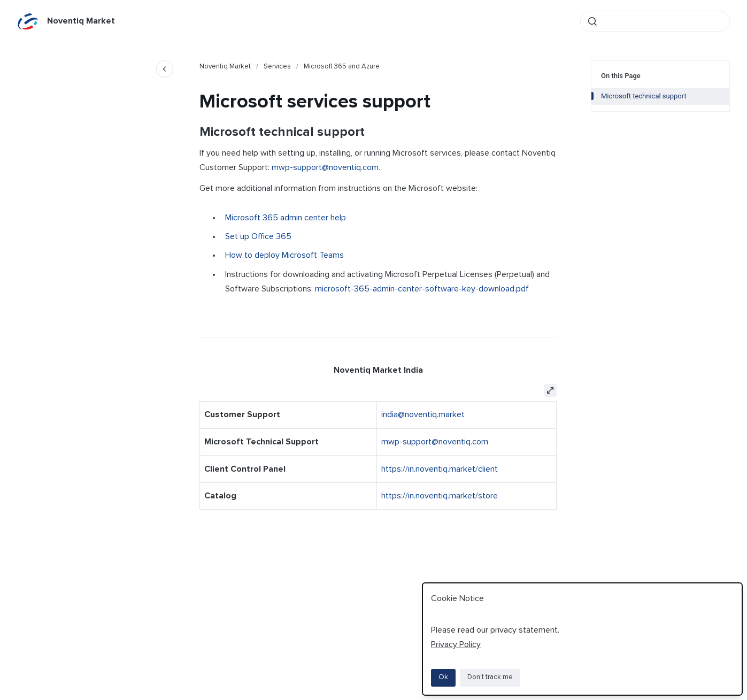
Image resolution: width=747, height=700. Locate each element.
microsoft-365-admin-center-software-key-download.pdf (422, 289)
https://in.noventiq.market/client (440, 469)
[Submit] (592, 21)
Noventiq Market (81, 21)
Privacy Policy (456, 644)
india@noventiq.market (423, 414)
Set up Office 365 (258, 236)
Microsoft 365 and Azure (342, 67)
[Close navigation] (165, 69)
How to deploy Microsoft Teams (284, 255)
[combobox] (655, 21)
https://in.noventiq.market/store (440, 496)
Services (277, 67)
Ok (443, 677)
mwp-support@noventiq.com (325, 167)
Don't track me (490, 677)
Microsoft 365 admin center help (286, 218)
